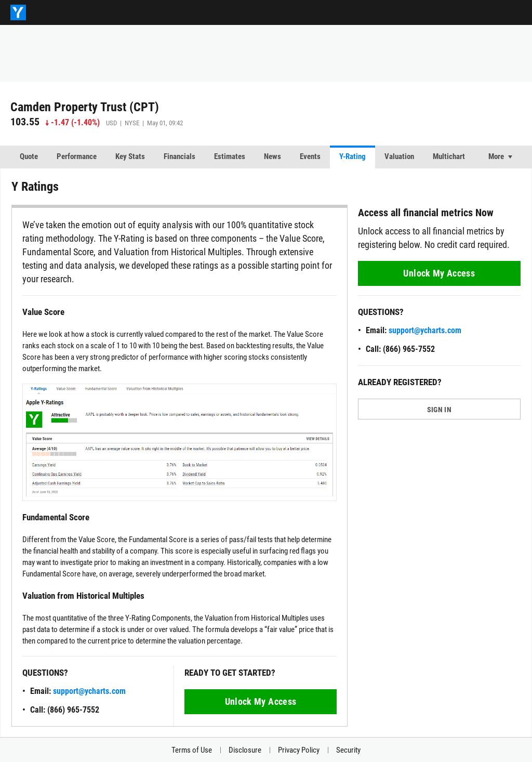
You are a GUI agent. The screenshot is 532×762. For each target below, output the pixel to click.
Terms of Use (192, 750)
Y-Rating (353, 156)
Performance (77, 156)
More (496, 156)
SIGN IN (439, 410)
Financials (179, 156)
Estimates (230, 156)
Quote (29, 156)
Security (348, 750)
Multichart (449, 156)
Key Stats (130, 156)
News (272, 156)
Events (310, 156)
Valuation (399, 156)
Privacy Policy (299, 750)
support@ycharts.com (89, 691)
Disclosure (245, 750)
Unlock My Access (261, 701)
